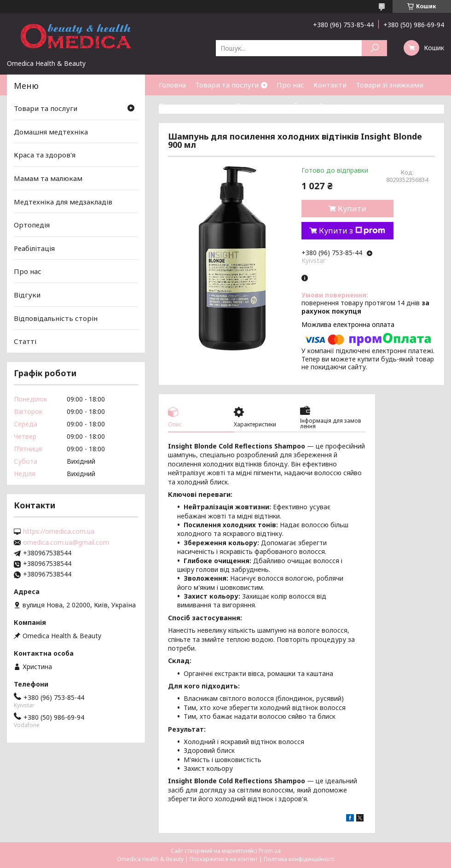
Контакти (330, 85)
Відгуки (27, 295)
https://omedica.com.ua (59, 531)
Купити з (352, 231)
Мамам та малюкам (48, 178)
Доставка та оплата (193, 105)
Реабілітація (34, 248)
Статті (330, 105)
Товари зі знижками (390, 85)
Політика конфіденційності (299, 859)
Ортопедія (32, 225)
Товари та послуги (227, 85)
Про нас (290, 85)
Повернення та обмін (273, 105)
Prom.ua (270, 851)
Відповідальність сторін (56, 318)
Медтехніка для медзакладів (63, 201)
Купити (352, 209)
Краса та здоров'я (45, 155)
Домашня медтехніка (51, 132)
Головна (172, 85)
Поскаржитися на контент (224, 859)
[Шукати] (374, 48)
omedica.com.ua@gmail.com (66, 542)
